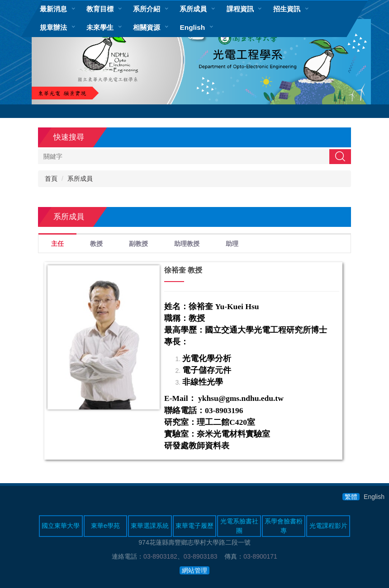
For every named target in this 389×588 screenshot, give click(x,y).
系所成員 (193, 9)
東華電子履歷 (194, 526)
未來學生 (100, 27)
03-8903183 (201, 556)
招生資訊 (287, 9)
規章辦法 (53, 27)
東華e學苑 (105, 526)
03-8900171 (260, 556)
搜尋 (340, 156)
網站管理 (194, 570)
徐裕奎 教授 (183, 270)
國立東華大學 (61, 526)
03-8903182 (160, 556)
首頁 (51, 179)
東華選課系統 (150, 526)
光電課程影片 (328, 526)
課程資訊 (240, 9)
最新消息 (53, 9)
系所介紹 (147, 9)
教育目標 (100, 9)
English (192, 27)
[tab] (57, 243)
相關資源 (147, 27)
